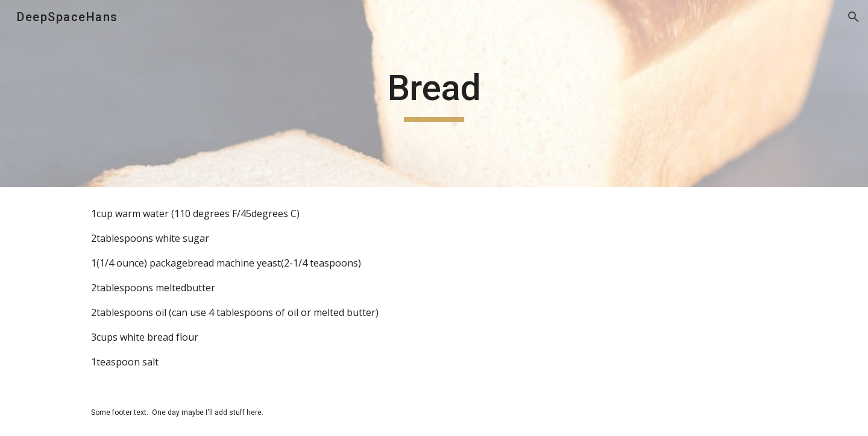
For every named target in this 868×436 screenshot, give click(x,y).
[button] (854, 17)
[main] (434, 93)
